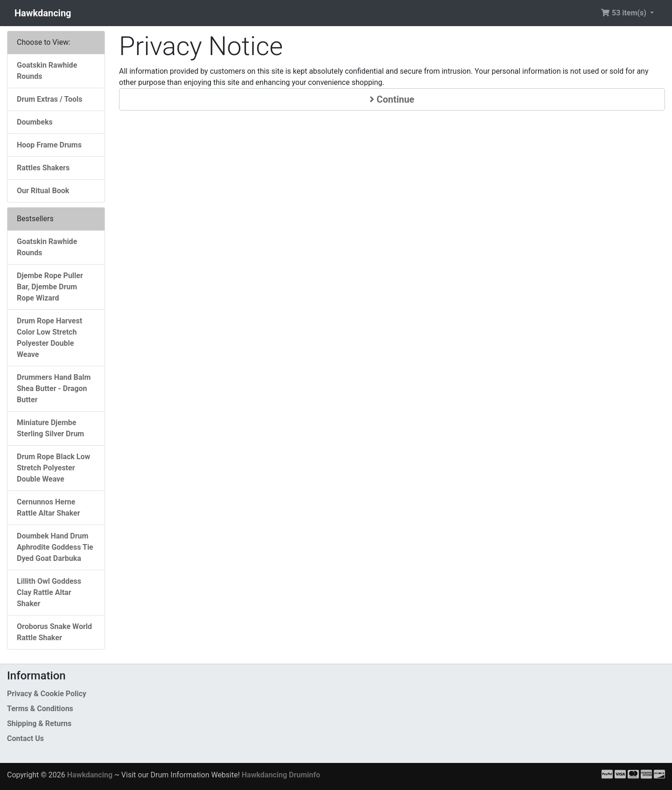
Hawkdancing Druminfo (281, 775)
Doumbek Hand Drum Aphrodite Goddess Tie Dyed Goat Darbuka (55, 547)
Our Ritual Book (43, 191)
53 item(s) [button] (624, 13)
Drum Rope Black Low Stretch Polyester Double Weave (53, 468)
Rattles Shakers (43, 168)
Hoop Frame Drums (49, 145)
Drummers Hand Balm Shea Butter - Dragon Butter (54, 388)
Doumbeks (35, 122)
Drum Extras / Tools (50, 99)
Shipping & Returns (39, 724)
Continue (392, 99)
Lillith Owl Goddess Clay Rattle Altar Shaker (49, 592)
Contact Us (25, 738)
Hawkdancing (43, 13)
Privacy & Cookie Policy (47, 694)
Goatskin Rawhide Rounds (47, 71)
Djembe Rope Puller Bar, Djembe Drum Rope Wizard (50, 287)
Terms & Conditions (40, 709)
